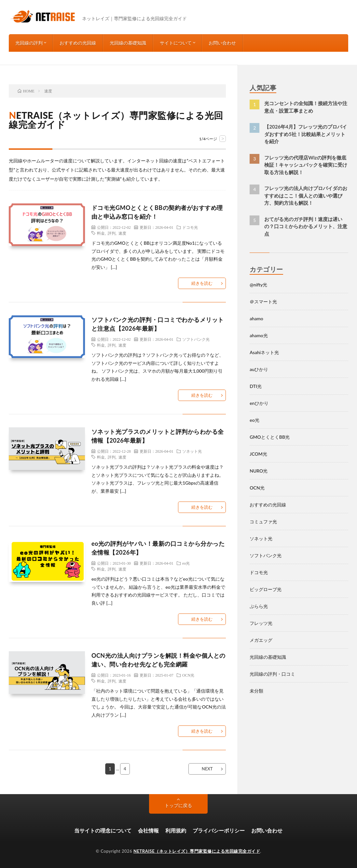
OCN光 (188, 675)
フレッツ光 (261, 623)
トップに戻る (178, 805)
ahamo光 (259, 335)
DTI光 (256, 386)
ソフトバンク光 (196, 339)
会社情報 (148, 830)
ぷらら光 (259, 606)
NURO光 (259, 471)
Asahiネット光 (264, 352)
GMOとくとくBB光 (270, 437)
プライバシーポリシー (219, 830)
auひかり (259, 369)
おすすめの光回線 (78, 43)
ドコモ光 (190, 227)
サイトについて (176, 43)
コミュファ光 (263, 522)
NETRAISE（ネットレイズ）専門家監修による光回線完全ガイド (197, 851)
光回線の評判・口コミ (272, 674)
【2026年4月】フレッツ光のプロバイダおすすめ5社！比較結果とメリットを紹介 (306, 134)
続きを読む (202, 283)
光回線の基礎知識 (128, 43)
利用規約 (176, 830)
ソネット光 (192, 451)
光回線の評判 (29, 43)
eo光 (186, 563)
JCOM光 (258, 454)
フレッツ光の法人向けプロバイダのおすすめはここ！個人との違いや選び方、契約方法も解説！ (306, 195)
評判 (112, 233)
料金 (101, 233)
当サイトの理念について (103, 830)
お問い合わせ (222, 43)
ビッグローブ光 (266, 589)
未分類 (256, 691)
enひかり (259, 403)
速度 (122, 233)
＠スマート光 (263, 302)
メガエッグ (261, 640)
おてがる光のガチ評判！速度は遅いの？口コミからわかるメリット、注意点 (306, 226)
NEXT (207, 769)
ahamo (256, 318)
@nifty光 (258, 285)
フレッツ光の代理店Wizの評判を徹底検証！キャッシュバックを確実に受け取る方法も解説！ (306, 165)
